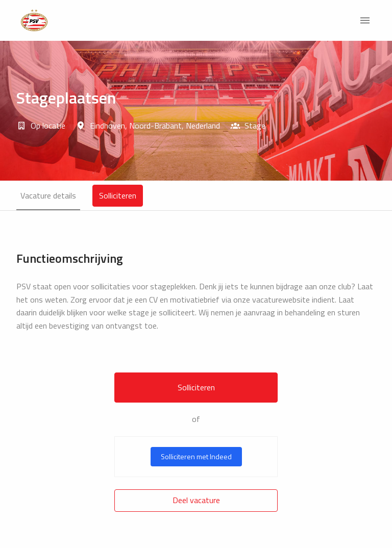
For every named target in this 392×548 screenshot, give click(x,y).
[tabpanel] (196, 381)
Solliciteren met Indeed (196, 456)
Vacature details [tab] (48, 195)
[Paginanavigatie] (365, 20)
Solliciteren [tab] (118, 195)
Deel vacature (196, 500)
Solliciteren (196, 387)
